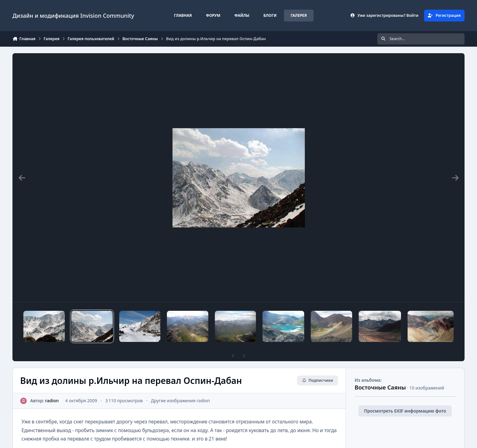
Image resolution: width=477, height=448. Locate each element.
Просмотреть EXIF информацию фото (405, 411)
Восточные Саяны (380, 387)
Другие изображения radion (181, 401)
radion (52, 401)
